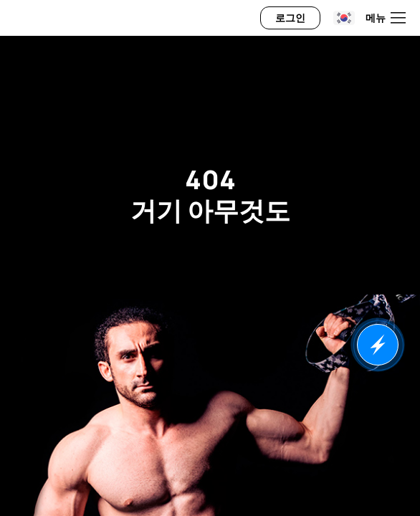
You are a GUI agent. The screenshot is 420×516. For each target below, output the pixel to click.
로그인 (290, 18)
